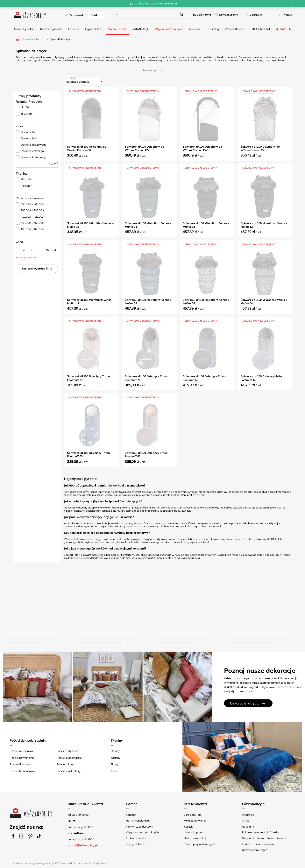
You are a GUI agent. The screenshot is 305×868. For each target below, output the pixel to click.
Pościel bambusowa (22, 771)
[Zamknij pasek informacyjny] (291, 3)
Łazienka (74, 29)
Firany (114, 764)
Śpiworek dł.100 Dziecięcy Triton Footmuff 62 (146, 455)
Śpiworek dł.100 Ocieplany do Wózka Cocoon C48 (202, 148)
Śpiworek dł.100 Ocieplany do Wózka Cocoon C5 (144, 148)
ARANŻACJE (141, 29)
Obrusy (115, 751)
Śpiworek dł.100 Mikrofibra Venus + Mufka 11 (90, 302)
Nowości (194, 29)
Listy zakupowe (228, 15)
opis (150, 70)
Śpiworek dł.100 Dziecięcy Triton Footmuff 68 (262, 378)
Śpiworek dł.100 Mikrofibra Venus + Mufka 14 (148, 225)
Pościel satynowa (67, 751)
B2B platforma (202, 15)
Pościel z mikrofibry (69, 771)
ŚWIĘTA (285, 29)
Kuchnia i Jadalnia (51, 29)
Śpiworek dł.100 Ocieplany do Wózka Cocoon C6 (87, 148)
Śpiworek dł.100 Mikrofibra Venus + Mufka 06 (206, 302)
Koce (114, 771)
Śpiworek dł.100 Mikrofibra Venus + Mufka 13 (206, 225)
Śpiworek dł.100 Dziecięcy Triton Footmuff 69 (204, 378)
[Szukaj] (182, 15)
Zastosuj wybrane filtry (37, 269)
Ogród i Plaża (94, 29)
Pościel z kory (65, 764)
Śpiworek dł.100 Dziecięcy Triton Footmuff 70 (146, 378)
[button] (94, 804)
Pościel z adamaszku (70, 758)
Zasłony (115, 758)
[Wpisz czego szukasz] (150, 14)
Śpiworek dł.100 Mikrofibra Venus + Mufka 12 (264, 225)
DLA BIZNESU (261, 29)
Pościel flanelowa (21, 764)
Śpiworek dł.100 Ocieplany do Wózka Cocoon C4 (260, 148)
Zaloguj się (256, 15)
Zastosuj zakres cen (26, 258)
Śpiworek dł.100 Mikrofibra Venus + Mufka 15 (90, 225)
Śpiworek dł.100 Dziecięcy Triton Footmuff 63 (88, 455)
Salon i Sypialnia (24, 29)
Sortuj (73, 78)
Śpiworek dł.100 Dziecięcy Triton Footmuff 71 (88, 378)
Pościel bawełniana (22, 758)
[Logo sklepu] (30, 15)
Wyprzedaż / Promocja (169, 29)
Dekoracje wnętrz (244, 703)
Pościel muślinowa (21, 751)
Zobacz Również (236, 29)
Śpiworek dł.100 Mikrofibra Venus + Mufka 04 (264, 302)
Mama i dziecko (118, 29)
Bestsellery (213, 29)
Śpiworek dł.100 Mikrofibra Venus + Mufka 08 (148, 302)
